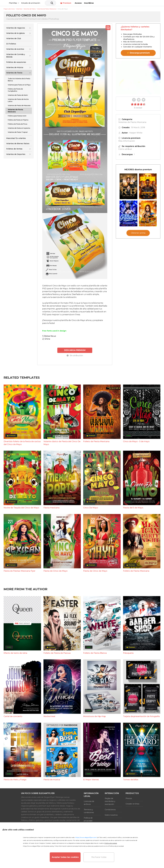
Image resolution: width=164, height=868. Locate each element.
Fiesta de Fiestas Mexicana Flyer (19, 571)
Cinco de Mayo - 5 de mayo (136, 441)
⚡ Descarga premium (138, 53)
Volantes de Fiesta (14, 73)
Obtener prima (138, 233)
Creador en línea (132, 804)
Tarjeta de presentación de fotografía (141, 716)
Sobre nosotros (111, 815)
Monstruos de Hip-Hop (94, 716)
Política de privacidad (88, 819)
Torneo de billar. (131, 779)
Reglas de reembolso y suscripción (110, 801)
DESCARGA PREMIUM (75, 350)
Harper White (136, 133)
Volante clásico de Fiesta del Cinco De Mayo (62, 443)
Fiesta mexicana (51, 507)
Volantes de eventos (15, 49)
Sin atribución (75, 355)
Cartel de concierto (13, 716)
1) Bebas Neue (49, 336)
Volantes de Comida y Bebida (16, 56)
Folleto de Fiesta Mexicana (96, 441)
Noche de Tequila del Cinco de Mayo (21, 507)
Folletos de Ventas (14, 149)
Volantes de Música (15, 67)
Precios (129, 798)
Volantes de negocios (16, 28)
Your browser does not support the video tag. (138, 78)
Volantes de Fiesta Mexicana (132, 122)
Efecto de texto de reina (15, 653)
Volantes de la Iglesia (15, 33)
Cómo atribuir (125, 149)
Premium (131, 3)
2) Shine (46, 339)
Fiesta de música (52, 779)
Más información (127, 141)
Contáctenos (110, 809)
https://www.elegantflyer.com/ (86, 837)
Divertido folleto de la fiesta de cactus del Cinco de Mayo (22, 443)
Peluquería (128, 653)
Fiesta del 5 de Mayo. (133, 507)
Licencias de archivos (89, 803)
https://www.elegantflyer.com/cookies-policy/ (39, 846)
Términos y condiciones (89, 811)
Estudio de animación (49, 3)
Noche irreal (49, 716)
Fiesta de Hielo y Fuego (15, 779)
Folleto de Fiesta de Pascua (57, 653)
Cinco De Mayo (91, 507)
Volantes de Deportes (16, 154)
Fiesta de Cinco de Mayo (56, 571)
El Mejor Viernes (91, 779)
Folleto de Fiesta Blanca (95, 653)
